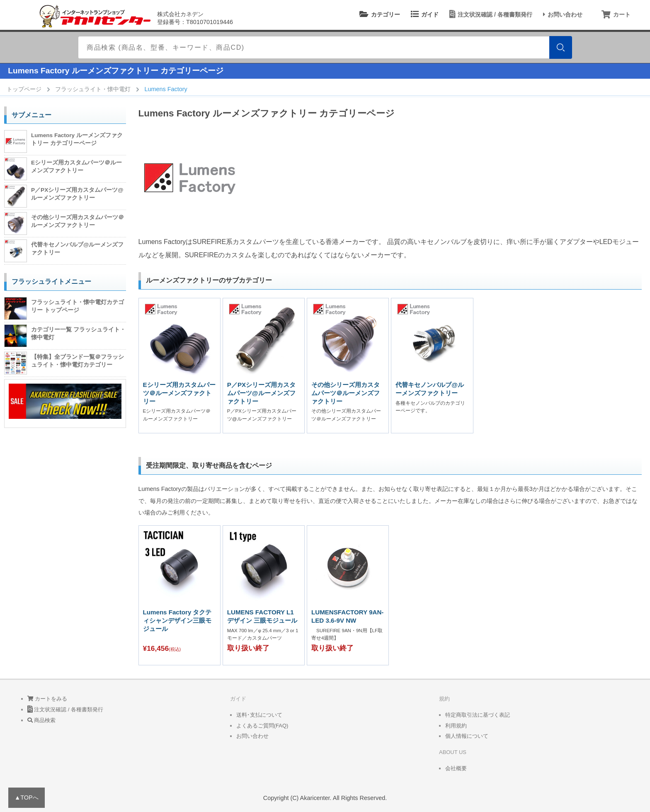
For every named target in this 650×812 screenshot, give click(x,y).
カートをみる (47, 699)
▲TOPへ (27, 797)
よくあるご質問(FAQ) (262, 726)
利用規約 (456, 726)
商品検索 (42, 720)
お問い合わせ (561, 15)
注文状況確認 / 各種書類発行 (490, 15)
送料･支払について (259, 715)
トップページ (24, 89)
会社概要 (456, 768)
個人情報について (467, 736)
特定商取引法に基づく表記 (478, 715)
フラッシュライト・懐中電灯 (93, 89)
